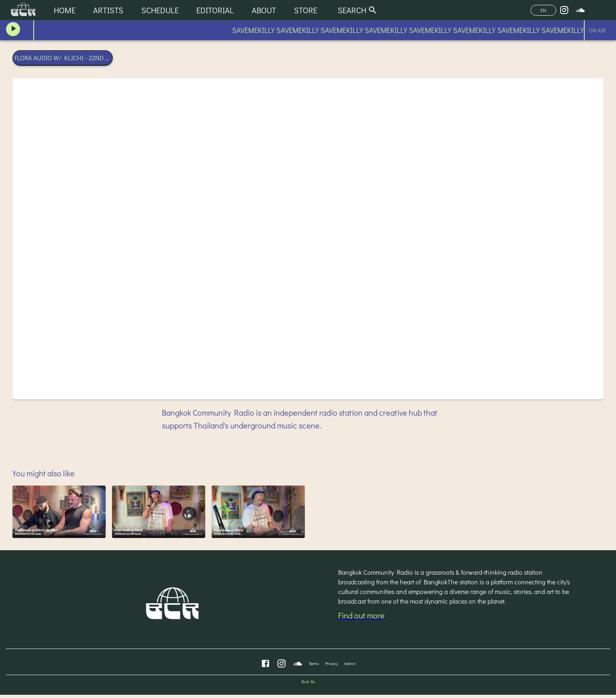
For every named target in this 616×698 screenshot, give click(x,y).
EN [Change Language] (543, 10)
